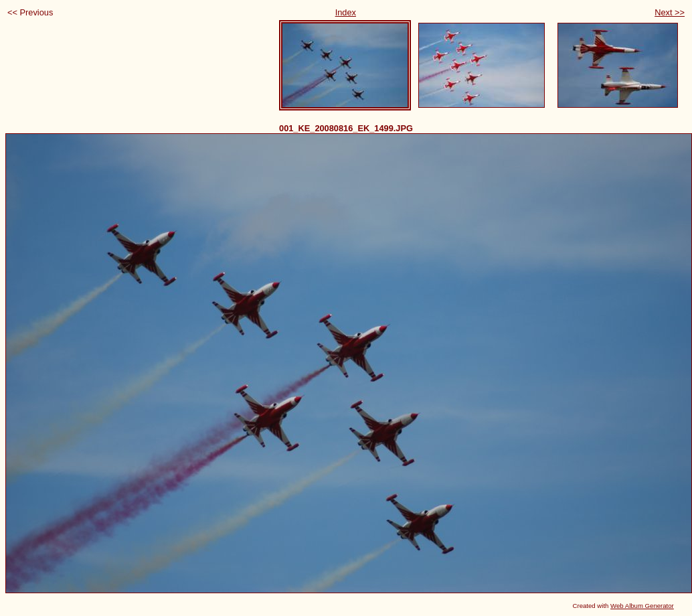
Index (346, 12)
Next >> (670, 12)
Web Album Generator (642, 606)
